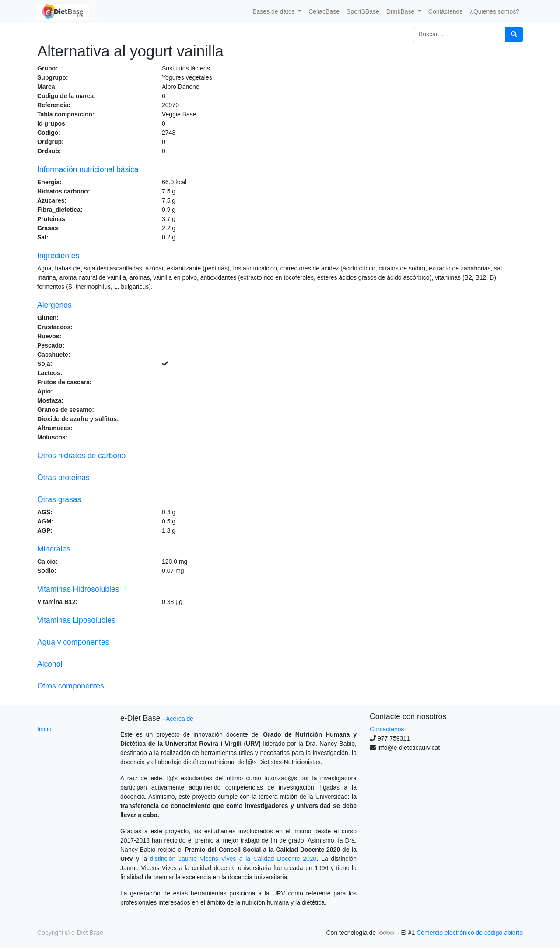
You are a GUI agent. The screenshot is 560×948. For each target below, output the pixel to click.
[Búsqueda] (514, 34)
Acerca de (180, 719)
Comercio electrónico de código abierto (470, 933)
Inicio (44, 729)
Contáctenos (387, 729)
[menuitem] (324, 12)
